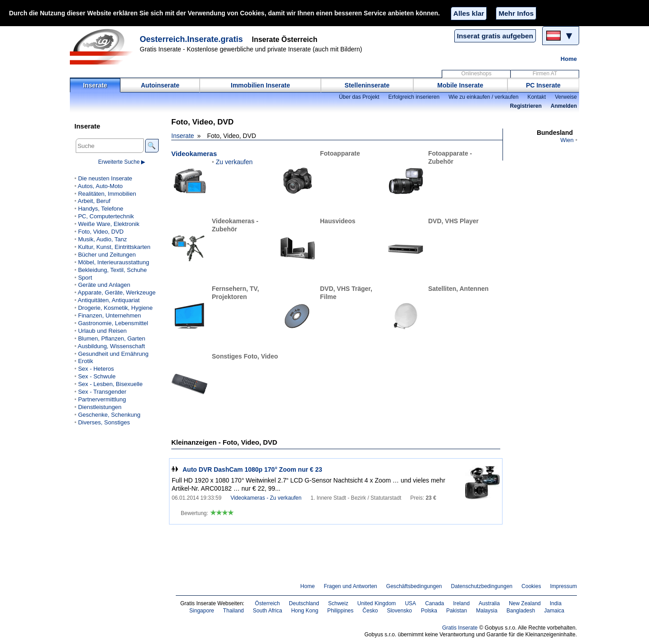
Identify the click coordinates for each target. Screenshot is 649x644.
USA (410, 603)
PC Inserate (543, 85)
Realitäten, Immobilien (107, 194)
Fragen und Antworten (350, 586)
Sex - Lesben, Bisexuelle (110, 384)
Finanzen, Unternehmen (110, 315)
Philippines (340, 611)
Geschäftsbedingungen (414, 586)
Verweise (566, 97)
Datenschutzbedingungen (482, 586)
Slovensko (399, 611)
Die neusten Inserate (105, 178)
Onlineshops (477, 74)
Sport (85, 278)
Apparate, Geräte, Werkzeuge (117, 292)
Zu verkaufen (234, 162)
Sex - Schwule (97, 376)
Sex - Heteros (96, 369)
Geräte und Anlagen (104, 285)
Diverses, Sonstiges (104, 422)
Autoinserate (160, 85)
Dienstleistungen (100, 407)
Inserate (95, 85)
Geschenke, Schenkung (109, 415)
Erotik (85, 361)
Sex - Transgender (102, 392)
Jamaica (554, 611)
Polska (429, 611)
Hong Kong (305, 611)
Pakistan (457, 611)
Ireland (461, 603)
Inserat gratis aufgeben (495, 36)
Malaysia (487, 611)
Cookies (531, 586)
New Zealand (525, 603)
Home (569, 59)
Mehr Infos (516, 13)
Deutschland (304, 603)
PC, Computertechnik (106, 216)
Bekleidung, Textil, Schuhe (112, 270)
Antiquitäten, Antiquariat (108, 300)
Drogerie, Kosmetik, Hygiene (115, 308)
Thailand (233, 611)
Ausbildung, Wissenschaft (111, 346)
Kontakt (537, 97)
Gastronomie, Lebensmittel (113, 323)
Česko (370, 611)
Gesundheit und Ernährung (113, 354)
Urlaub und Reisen (102, 331)
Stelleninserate (367, 85)
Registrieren (526, 106)
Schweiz (338, 603)
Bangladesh (521, 611)
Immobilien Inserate (260, 85)
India (556, 603)
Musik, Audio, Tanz (102, 239)
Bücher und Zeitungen (107, 255)
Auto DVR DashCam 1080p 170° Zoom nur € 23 (252, 469)
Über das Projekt (359, 97)
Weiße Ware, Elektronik (109, 224)
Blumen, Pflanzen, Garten (112, 338)
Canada (434, 603)
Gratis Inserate (460, 628)
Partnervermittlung (102, 399)
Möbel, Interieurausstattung (114, 262)
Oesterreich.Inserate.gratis (191, 39)
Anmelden (564, 106)
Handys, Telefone (101, 209)
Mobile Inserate (460, 85)
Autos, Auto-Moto (100, 186)
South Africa (267, 611)
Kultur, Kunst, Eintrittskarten (114, 247)
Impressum (564, 586)
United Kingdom (377, 603)
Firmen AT (545, 74)
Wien (567, 140)
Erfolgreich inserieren (414, 97)
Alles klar (469, 13)
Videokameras (194, 154)
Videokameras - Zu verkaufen (266, 498)
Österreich (268, 603)
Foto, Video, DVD (101, 232)
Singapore (202, 611)
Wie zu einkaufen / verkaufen (483, 97)
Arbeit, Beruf (94, 201)
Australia (489, 603)
